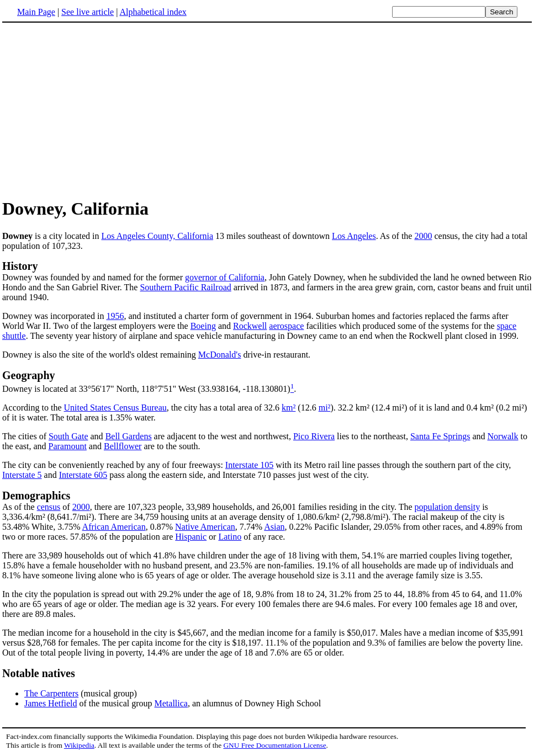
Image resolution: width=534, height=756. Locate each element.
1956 (115, 316)
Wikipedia (79, 745)
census (49, 507)
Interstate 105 (250, 465)
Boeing (203, 326)
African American (114, 527)
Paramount (68, 446)
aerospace (286, 326)
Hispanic (191, 537)
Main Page (36, 12)
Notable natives (39, 673)
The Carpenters (51, 693)
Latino (230, 537)
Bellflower (123, 446)
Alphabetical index (153, 12)
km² (289, 408)
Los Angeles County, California (158, 236)
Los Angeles (354, 236)
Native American (205, 527)
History (20, 266)
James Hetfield (51, 703)
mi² (325, 408)
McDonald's (220, 355)
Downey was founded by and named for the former (94, 277)
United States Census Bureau (115, 408)
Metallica (171, 703)
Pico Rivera (314, 436)
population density (448, 507)
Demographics (36, 496)
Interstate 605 (83, 475)
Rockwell (250, 326)
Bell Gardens (129, 436)
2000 (423, 236)
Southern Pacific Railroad (185, 287)
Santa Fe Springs (440, 436)
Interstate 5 (22, 475)
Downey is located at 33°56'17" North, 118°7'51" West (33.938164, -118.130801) (146, 389)
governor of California (225, 277)
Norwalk (503, 436)
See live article (88, 12)
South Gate (68, 436)
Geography (29, 375)
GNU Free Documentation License (274, 745)
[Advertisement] (95, 110)
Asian (274, 527)
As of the (20, 507)
